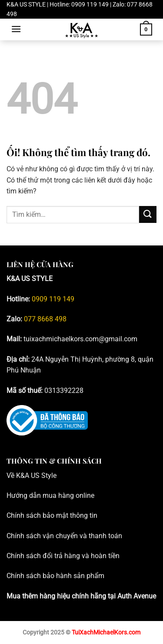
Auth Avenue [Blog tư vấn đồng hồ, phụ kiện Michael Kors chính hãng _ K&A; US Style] (137, 596)
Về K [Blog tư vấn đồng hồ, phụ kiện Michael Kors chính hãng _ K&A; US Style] (13, 476)
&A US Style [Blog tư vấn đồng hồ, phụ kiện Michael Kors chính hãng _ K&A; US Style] (38, 476)
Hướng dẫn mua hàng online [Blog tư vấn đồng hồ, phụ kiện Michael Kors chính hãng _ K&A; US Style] (50, 495)
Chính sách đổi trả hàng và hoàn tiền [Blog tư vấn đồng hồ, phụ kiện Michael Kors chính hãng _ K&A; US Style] (63, 556)
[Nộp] (148, 214)
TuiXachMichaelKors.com (106, 633)
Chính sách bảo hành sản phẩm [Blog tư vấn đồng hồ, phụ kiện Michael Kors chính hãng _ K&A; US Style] (55, 576)
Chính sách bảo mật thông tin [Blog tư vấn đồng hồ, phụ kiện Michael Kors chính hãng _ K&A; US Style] (52, 515)
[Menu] (16, 29)
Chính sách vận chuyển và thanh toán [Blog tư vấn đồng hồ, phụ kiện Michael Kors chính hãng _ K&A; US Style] (64, 536)
